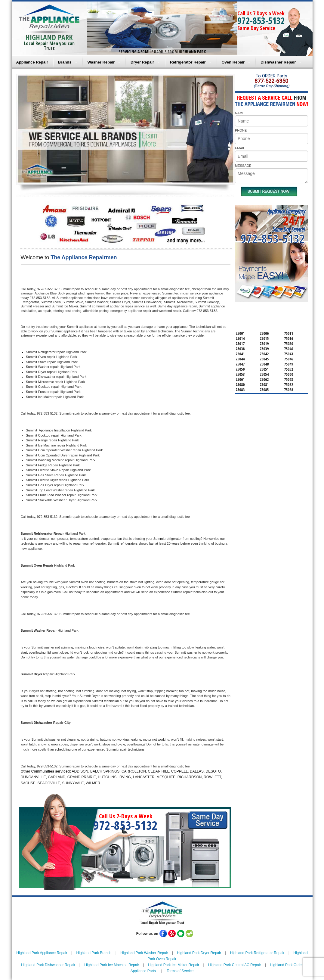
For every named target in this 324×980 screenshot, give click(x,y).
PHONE (241, 130)
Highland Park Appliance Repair (42, 953)
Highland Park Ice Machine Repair (112, 965)
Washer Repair (101, 62)
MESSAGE (243, 166)
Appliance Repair (32, 62)
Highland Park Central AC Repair (235, 965)
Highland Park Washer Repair (144, 953)
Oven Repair (233, 62)
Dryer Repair (142, 62)
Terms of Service (180, 971)
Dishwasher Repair (278, 62)
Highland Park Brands (94, 953)
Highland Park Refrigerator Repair (257, 953)
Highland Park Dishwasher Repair (48, 965)
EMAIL (240, 148)
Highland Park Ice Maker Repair (174, 965)
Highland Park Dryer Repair (199, 953)
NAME (240, 113)
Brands (65, 62)
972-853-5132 (261, 21)
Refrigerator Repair (188, 62)
